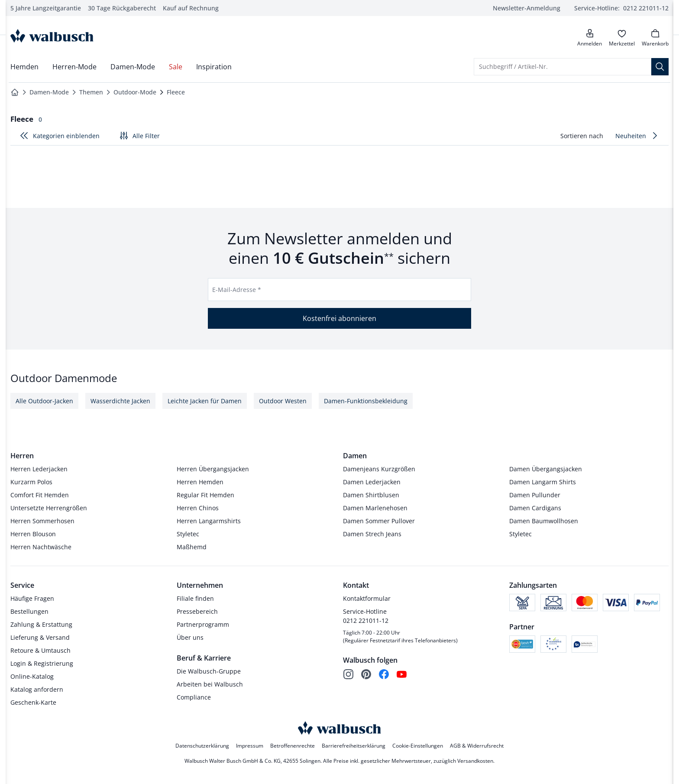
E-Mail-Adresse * (237, 289)
